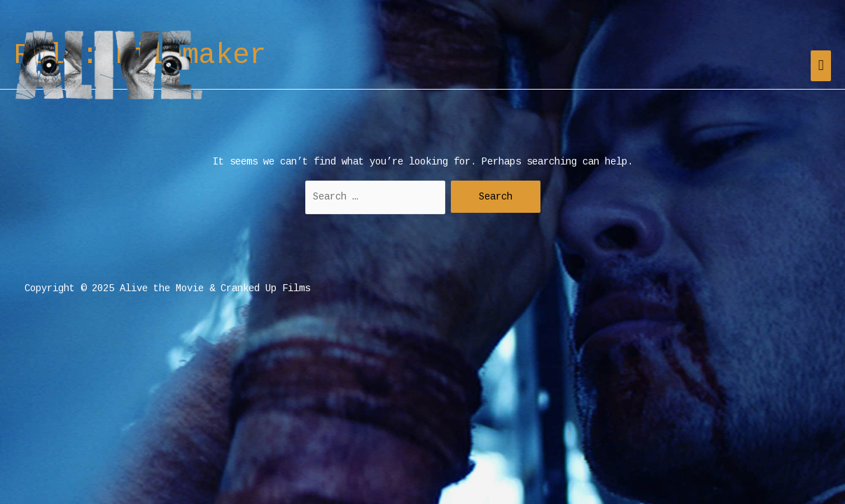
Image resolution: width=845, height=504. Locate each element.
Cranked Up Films (265, 288)
